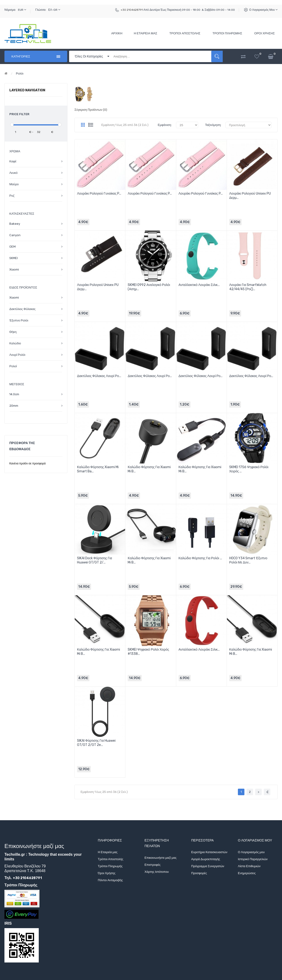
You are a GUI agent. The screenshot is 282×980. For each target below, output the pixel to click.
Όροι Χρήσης (107, 873)
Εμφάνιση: (165, 125)
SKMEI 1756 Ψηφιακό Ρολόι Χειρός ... (249, 469)
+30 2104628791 (132, 10)
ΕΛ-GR (54, 10)
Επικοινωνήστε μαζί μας (160, 858)
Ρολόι (20, 73)
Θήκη (13, 332)
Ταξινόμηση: (213, 125)
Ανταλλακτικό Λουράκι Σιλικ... (199, 285)
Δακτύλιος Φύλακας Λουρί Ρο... (99, 376)
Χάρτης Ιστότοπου (157, 872)
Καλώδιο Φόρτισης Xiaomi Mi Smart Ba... (98, 469)
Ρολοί (13, 366)
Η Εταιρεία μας (108, 852)
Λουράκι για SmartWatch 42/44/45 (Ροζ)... (248, 287)
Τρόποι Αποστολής (111, 859)
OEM (12, 247)
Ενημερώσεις (247, 873)
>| (267, 792)
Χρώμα (15, 151)
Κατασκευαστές (22, 214)
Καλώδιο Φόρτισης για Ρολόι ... (200, 558)
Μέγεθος (17, 384)
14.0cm (14, 394)
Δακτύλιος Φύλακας (22, 309)
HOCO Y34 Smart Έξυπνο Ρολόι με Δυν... (248, 560)
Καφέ (13, 161)
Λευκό (13, 173)
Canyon (15, 235)
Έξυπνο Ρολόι (19, 320)
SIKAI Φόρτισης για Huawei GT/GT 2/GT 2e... (96, 743)
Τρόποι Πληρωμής (110, 866)
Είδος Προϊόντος (23, 287)
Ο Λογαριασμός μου (263, 10)
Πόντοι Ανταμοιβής (110, 880)
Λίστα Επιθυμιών (249, 866)
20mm (14, 406)
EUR (22, 10)
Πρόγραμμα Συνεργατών (208, 866)
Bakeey (15, 224)
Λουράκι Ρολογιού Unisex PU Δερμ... (250, 196)
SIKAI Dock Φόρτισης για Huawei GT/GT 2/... (95, 560)
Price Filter (19, 114)
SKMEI (14, 258)
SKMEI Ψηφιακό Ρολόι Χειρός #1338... (148, 652)
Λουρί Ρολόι (17, 355)
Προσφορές (199, 873)
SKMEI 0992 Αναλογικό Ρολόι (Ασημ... (149, 287)
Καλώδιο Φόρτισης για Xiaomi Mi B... (149, 469)
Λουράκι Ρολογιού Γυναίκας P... (99, 194)
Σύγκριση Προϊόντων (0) (91, 110)
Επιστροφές (153, 865)
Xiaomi (14, 269)
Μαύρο (14, 184)
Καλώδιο (15, 343)
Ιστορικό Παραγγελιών (253, 859)
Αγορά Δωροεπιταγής (206, 859)
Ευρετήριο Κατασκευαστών (209, 852)
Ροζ (12, 196)
